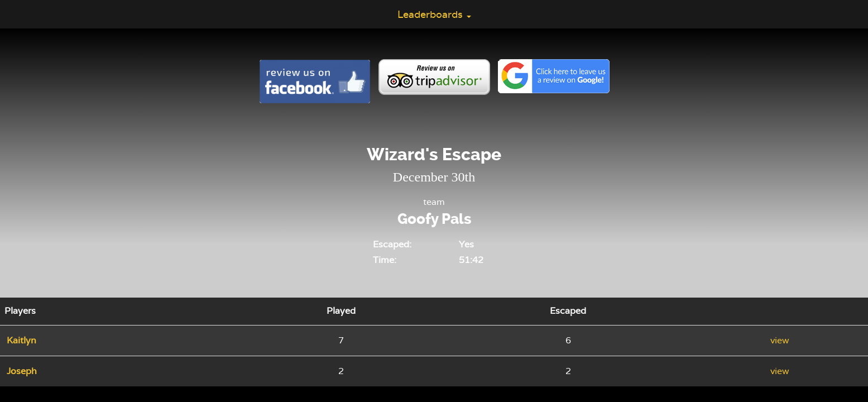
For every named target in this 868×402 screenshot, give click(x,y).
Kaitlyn (21, 340)
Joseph (22, 371)
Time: (385, 260)
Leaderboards (434, 14)
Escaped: (392, 244)
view (780, 340)
